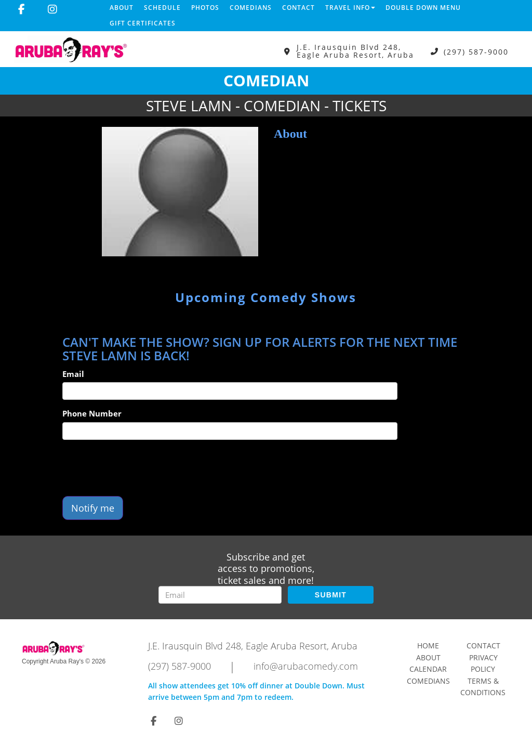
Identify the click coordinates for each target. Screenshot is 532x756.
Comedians (251, 8)
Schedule (162, 8)
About (122, 8)
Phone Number (92, 413)
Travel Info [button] (350, 8)
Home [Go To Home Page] (428, 646)
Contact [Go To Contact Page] (483, 646)
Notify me (93, 508)
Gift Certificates (143, 23)
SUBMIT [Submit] (331, 595)
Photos (205, 8)
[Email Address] (220, 595)
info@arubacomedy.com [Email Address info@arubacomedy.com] (306, 666)
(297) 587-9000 (476, 51)
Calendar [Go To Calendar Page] (428, 669)
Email (73, 374)
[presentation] (141, 468)
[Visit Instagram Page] (52, 9)
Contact (298, 8)
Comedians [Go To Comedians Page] (428, 681)
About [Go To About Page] (428, 657)
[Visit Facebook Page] (22, 9)
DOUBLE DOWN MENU (423, 8)
